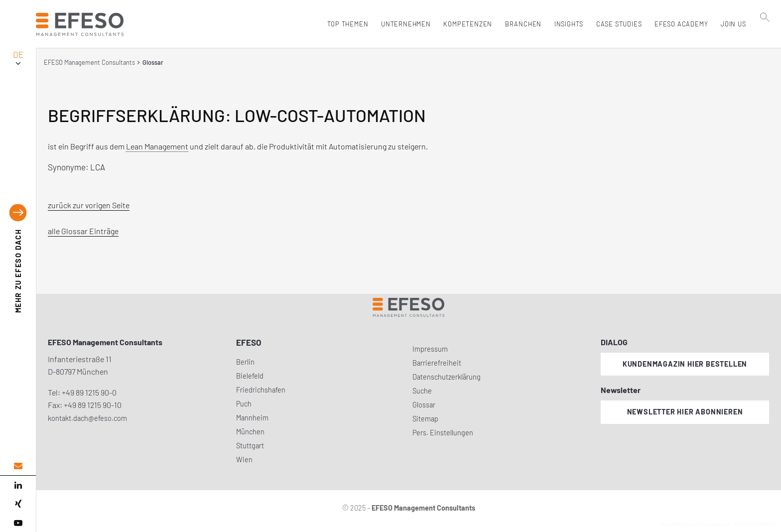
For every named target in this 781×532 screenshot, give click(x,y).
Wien (244, 460)
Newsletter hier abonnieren (685, 412)
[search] (766, 45)
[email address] (18, 466)
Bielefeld (250, 376)
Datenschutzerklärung (447, 377)
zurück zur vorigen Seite (89, 205)
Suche (422, 391)
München (250, 432)
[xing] (18, 504)
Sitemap (425, 419)
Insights (566, 24)
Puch (244, 404)
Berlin (245, 362)
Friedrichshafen (261, 390)
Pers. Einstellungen (443, 433)
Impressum (430, 349)
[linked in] (18, 485)
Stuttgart (250, 446)
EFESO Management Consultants (89, 62)
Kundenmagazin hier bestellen (685, 364)
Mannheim (252, 418)
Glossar (424, 405)
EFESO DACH (18, 271)
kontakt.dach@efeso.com (87, 418)
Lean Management (157, 146)
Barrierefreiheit (437, 363)
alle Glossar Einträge (83, 231)
